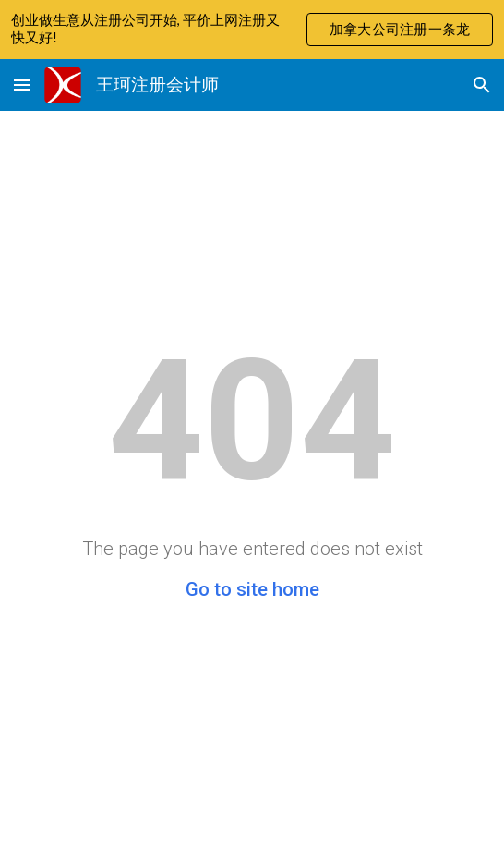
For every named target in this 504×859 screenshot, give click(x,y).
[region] (252, 30)
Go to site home (252, 589)
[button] (22, 85)
